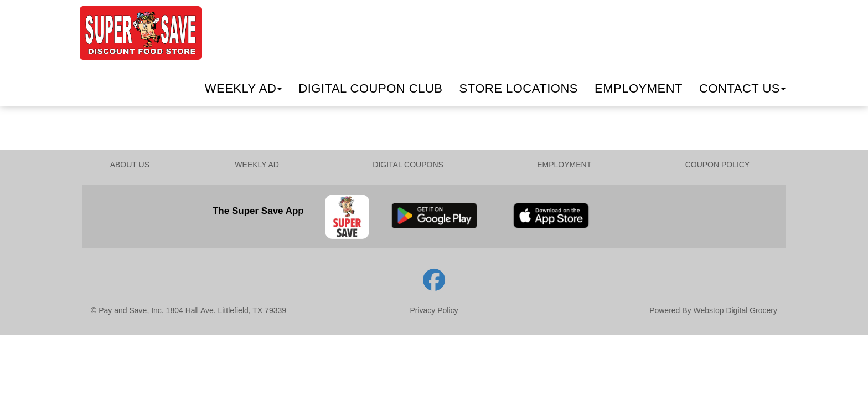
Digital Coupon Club (370, 88)
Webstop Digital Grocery (735, 310)
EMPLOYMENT (564, 165)
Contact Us (742, 88)
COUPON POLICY (718, 165)
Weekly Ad (244, 88)
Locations (518, 88)
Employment (639, 88)
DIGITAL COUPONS (408, 165)
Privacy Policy (434, 310)
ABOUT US (130, 165)
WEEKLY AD (257, 165)
